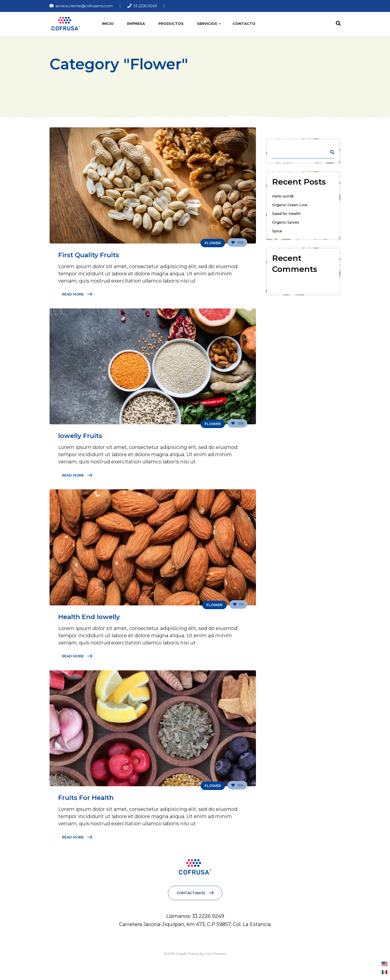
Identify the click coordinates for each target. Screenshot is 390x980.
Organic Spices (286, 222)
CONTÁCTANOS (191, 893)
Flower (213, 243)
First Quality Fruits (89, 255)
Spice (277, 231)
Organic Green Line (290, 205)
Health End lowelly (89, 617)
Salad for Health (286, 214)
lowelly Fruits (80, 436)
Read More (73, 294)
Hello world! (283, 196)
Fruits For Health (86, 798)
